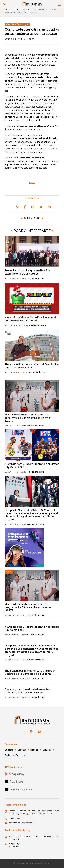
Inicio (7, 9)
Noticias (34, 750)
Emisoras (9, 750)
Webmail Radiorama (18, 790)
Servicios (47, 750)
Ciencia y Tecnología (22, 9)
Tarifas (8, 755)
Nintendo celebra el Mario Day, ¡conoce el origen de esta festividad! (30, 319)
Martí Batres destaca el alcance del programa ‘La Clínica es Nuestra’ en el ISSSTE (28, 418)
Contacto (20, 755)
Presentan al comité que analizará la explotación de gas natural (27, 272)
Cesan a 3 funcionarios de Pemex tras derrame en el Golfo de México (28, 691)
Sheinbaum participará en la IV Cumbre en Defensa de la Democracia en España (30, 672)
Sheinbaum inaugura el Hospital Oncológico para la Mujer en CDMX (32, 366)
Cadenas (22, 750)
